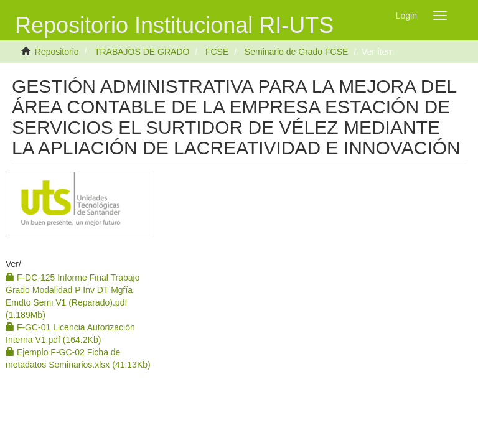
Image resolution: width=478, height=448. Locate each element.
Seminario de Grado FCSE (297, 52)
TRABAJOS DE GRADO (142, 52)
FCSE (217, 52)
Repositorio (57, 52)
